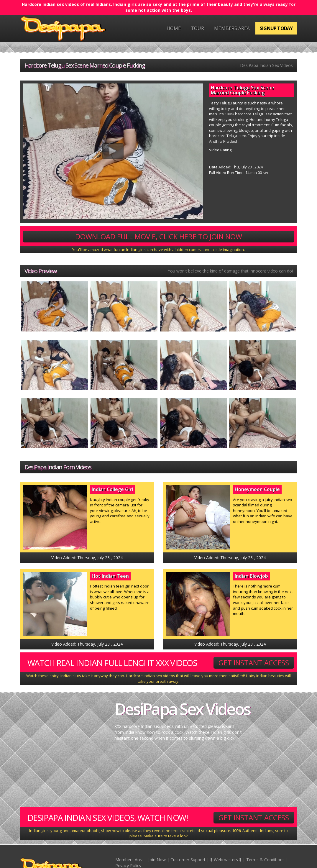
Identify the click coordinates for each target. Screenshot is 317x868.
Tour (197, 28)
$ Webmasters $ (226, 860)
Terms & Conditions (265, 860)
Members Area (232, 28)
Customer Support (188, 860)
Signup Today (276, 28)
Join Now (157, 860)
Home (174, 28)
